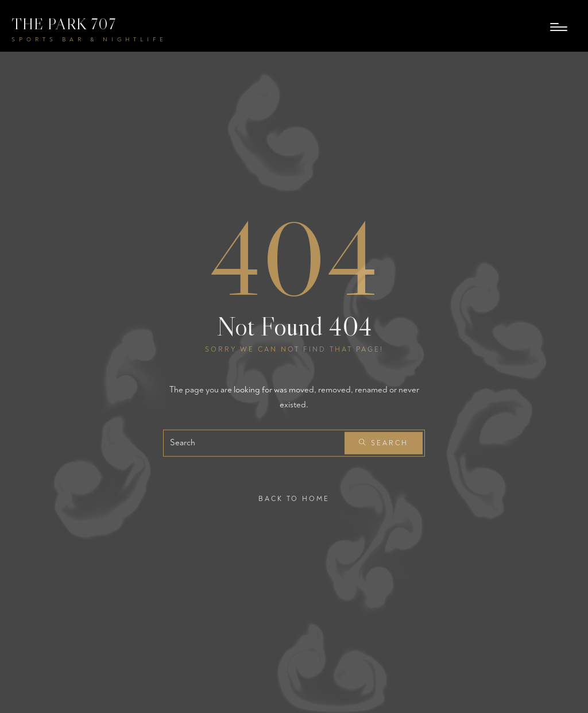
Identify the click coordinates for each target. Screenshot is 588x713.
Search (384, 443)
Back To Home (294, 499)
